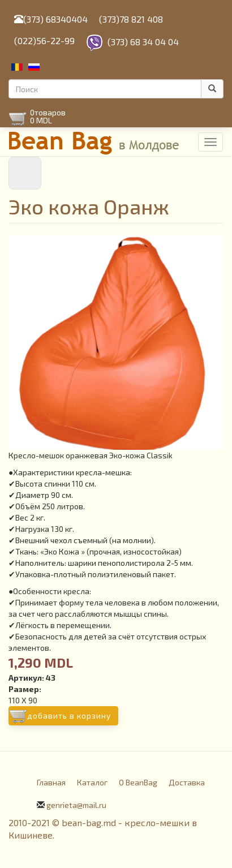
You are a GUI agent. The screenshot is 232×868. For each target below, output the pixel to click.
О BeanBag (138, 782)
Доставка (187, 782)
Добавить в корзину (69, 716)
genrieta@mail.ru (76, 805)
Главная (51, 782)
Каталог (92, 782)
